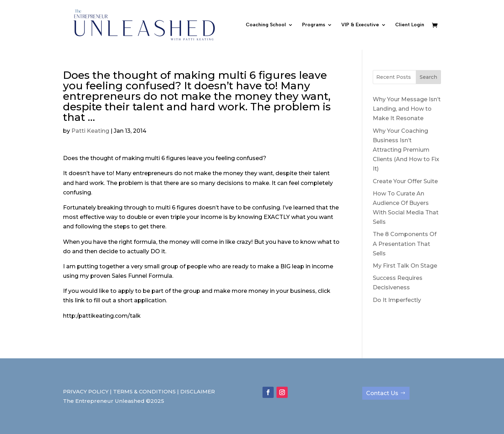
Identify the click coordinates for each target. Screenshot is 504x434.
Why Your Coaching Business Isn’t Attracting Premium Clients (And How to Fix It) (406, 150)
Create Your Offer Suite (405, 181)
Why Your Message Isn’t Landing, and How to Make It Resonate (407, 109)
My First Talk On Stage (405, 266)
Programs (314, 25)
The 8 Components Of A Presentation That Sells (405, 244)
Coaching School (266, 25)
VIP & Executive (360, 25)
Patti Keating (90, 131)
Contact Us (382, 393)
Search (428, 77)
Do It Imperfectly (397, 300)
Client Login (410, 25)
